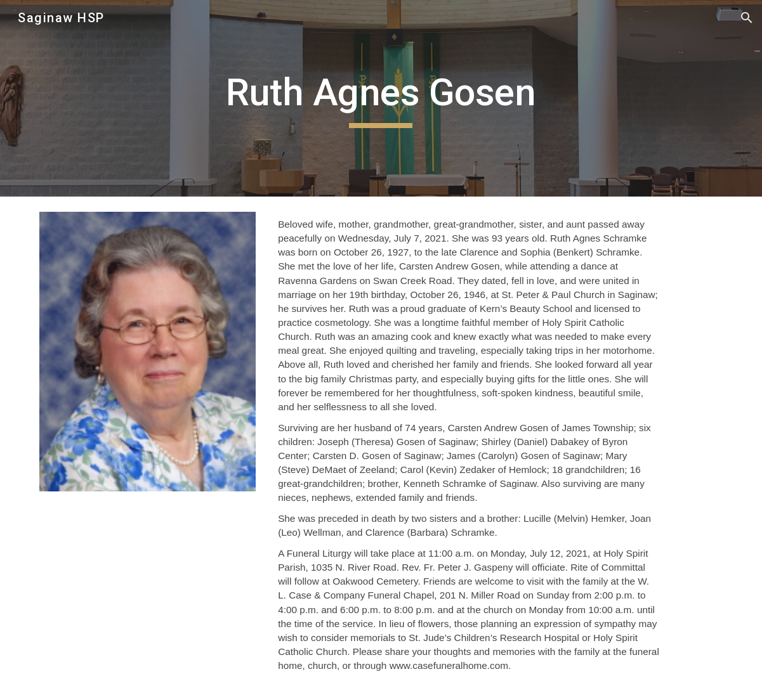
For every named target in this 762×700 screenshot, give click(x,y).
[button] (747, 18)
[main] (381, 98)
